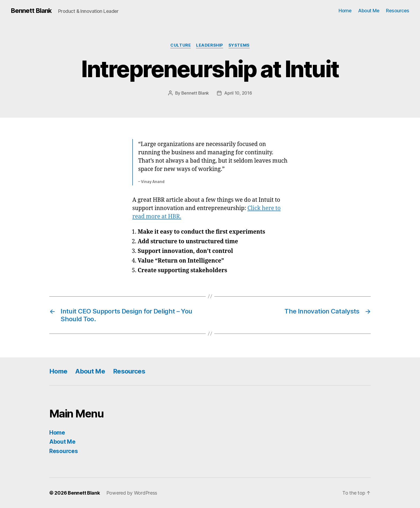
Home (345, 11)
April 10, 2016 (238, 93)
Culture (181, 45)
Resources (398, 11)
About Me (369, 11)
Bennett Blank (31, 11)
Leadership (210, 45)
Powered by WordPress (132, 493)
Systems (239, 45)
